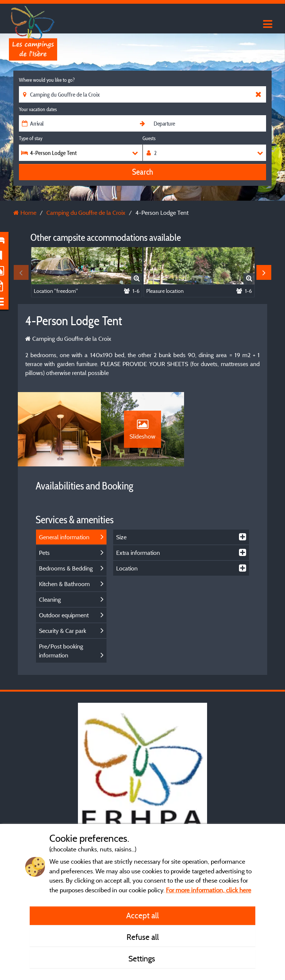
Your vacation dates (38, 109)
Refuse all (143, 937)
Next (264, 272)
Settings (143, 958)
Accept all (142, 915)
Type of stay (31, 138)
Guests (149, 138)
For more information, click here (209, 890)
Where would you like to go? (47, 80)
